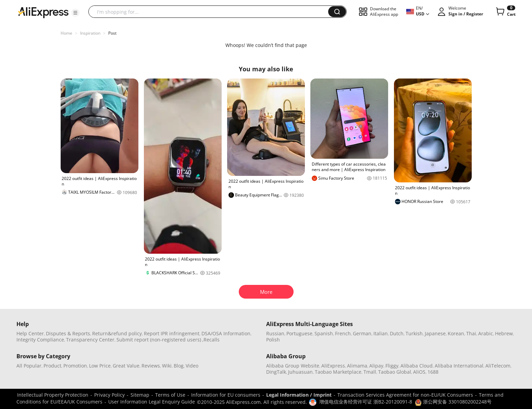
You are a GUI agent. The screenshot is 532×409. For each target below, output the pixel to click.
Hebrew (504, 333)
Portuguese (299, 333)
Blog (179, 366)
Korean (456, 333)
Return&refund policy (117, 333)
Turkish (414, 333)
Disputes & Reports (68, 333)
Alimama (357, 366)
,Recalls (211, 340)
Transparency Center (90, 340)
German (362, 333)
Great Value (126, 366)
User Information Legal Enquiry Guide (152, 402)
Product (52, 366)
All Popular (29, 366)
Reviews (151, 366)
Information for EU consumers (226, 395)
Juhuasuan (300, 372)
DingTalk (276, 372)
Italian (381, 333)
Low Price (100, 366)
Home (66, 33)
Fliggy (392, 366)
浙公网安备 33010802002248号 (453, 402)
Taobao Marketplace (338, 372)
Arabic (486, 333)
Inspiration (90, 33)
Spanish (324, 333)
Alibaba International (459, 366)
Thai (471, 333)
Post (112, 33)
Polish (273, 340)
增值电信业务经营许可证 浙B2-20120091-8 (366, 402)
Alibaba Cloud (417, 366)
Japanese (435, 333)
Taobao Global (395, 372)
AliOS (419, 372)
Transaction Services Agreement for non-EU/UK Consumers (405, 395)
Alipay (376, 366)
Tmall (370, 372)
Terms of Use (170, 395)
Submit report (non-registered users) (159, 340)
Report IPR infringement (172, 333)
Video (192, 366)
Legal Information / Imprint (299, 395)
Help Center (30, 333)
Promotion (75, 366)
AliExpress (333, 366)
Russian (275, 333)
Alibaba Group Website (293, 366)
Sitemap (140, 395)
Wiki (167, 366)
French (343, 333)
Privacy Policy (109, 395)
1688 (433, 372)
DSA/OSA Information (226, 333)
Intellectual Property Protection (53, 395)
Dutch (397, 333)
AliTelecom (498, 366)
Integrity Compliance (40, 340)
